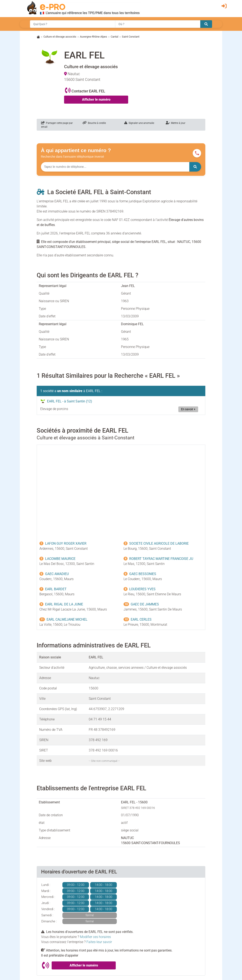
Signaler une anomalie (139, 123)
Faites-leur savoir (99, 942)
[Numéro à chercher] (115, 167)
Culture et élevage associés (60, 37)
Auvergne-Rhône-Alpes (93, 37)
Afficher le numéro (96, 99)
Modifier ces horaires (95, 937)
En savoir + (188, 409)
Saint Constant (131, 37)
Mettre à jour (175, 123)
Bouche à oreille (94, 123)
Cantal (114, 37)
